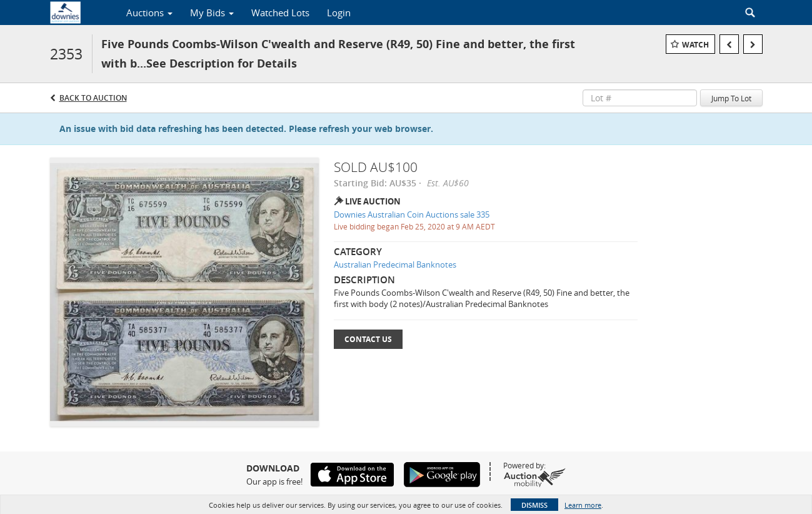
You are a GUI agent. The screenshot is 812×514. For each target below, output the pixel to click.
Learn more (583, 505)
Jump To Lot (731, 98)
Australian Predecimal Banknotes (395, 265)
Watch (695, 45)
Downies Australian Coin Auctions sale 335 (412, 214)
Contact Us (368, 339)
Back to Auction (93, 98)
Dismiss (534, 505)
